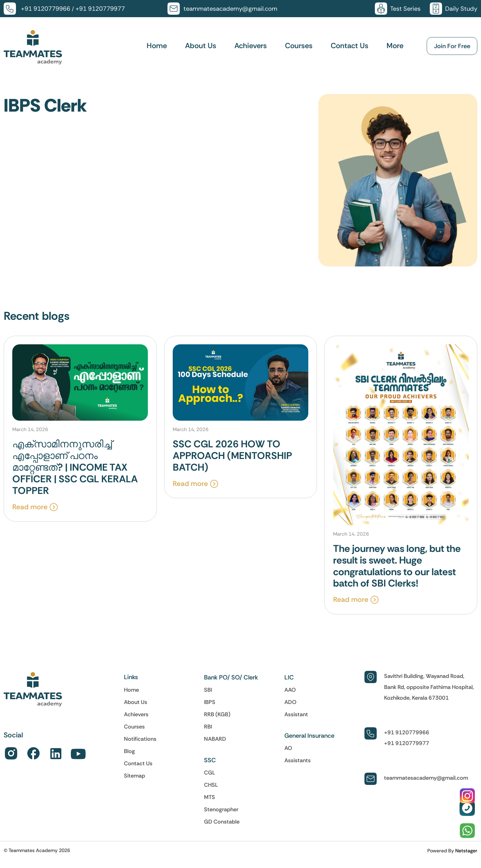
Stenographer (221, 816)
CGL (210, 779)
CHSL (211, 791)
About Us (201, 46)
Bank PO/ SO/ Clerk (231, 684)
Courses (299, 46)
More (395, 46)
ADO (290, 709)
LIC (289, 684)
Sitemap (135, 782)
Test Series (405, 9)
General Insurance (309, 742)
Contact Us (350, 46)
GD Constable (222, 828)
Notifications (140, 745)
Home (157, 46)
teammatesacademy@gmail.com (230, 9)
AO (288, 755)
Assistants (298, 767)
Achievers (251, 46)
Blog (129, 758)
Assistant (296, 721)
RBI (208, 733)
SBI (208, 696)
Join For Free (452, 46)
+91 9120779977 (100, 9)
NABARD (215, 745)
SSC (210, 767)
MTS (210, 804)
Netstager (466, 857)
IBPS (210, 709)
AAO (290, 696)
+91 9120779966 (46, 9)
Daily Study (461, 9)
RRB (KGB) (217, 721)
